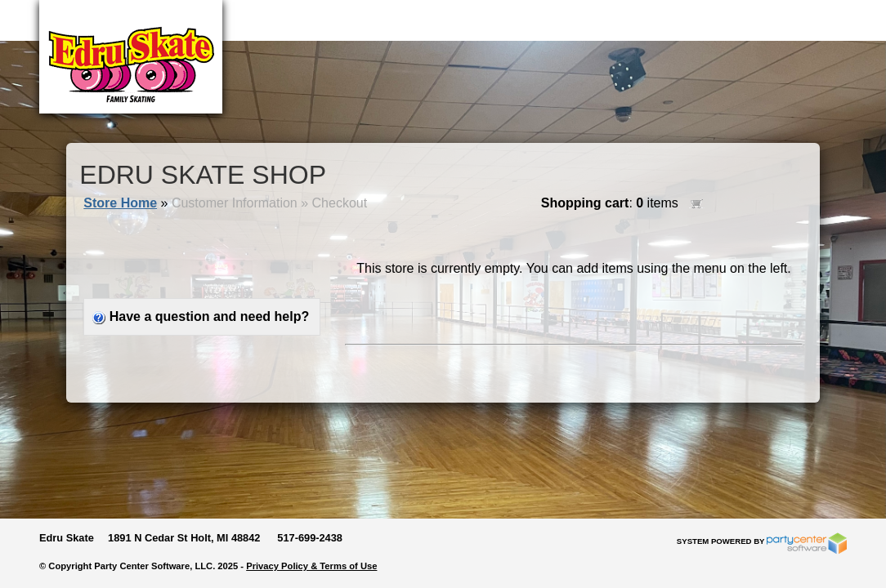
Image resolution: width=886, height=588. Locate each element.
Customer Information (235, 203)
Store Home (120, 203)
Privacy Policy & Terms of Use (311, 566)
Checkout (340, 203)
